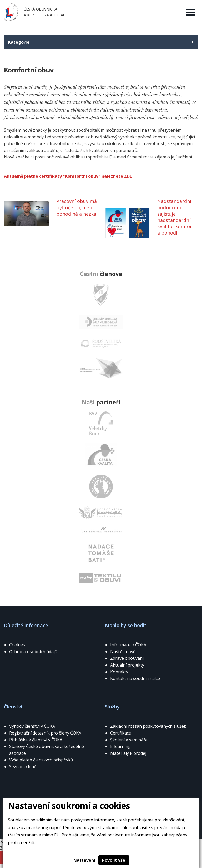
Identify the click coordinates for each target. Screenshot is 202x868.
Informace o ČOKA (128, 645)
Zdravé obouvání (127, 658)
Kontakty (119, 672)
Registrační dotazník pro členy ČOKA (45, 733)
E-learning (120, 746)
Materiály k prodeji (129, 753)
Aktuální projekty (127, 665)
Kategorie (19, 42)
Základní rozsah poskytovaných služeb (148, 726)
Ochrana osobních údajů (33, 652)
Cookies (17, 645)
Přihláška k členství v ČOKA (36, 740)
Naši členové (123, 652)
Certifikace (121, 733)
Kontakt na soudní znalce (135, 678)
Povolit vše (114, 860)
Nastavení (84, 860)
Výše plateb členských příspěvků (41, 760)
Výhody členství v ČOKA (32, 726)
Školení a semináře (129, 740)
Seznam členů (23, 767)
